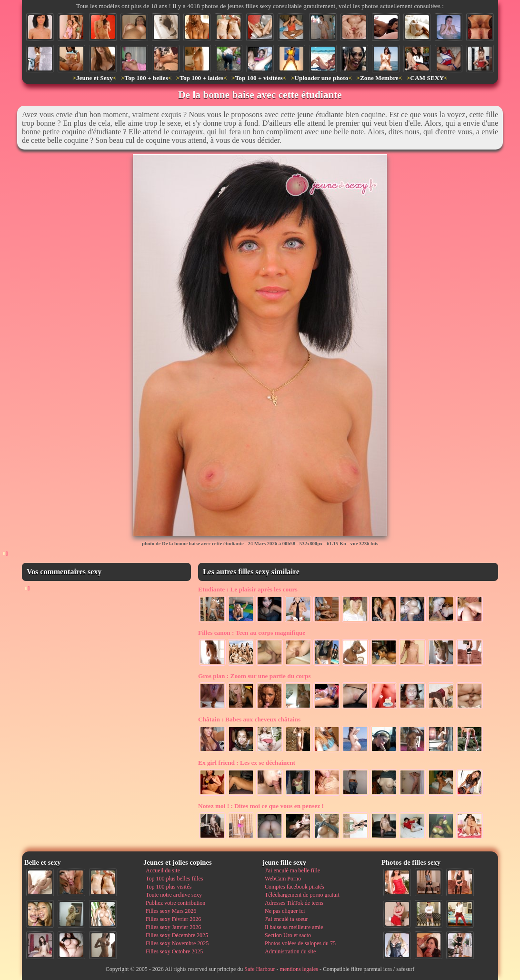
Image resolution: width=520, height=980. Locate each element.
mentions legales (299, 969)
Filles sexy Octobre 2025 (174, 951)
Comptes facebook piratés (295, 887)
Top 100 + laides (201, 78)
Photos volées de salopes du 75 (300, 943)
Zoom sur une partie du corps (255, 676)
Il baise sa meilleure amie (294, 927)
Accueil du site (163, 870)
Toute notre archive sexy (174, 895)
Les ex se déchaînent (247, 763)
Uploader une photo (321, 78)
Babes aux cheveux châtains (249, 719)
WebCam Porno (283, 879)
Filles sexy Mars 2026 (171, 911)
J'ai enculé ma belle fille (292, 870)
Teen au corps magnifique (252, 633)
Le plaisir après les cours (248, 589)
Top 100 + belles (146, 78)
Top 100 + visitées (259, 78)
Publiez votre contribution (175, 903)
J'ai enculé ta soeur (286, 919)
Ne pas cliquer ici (285, 911)
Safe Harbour (260, 969)
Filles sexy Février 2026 (173, 919)
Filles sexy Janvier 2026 (173, 927)
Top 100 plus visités (169, 887)
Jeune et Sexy (95, 78)
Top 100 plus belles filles (174, 879)
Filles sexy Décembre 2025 (177, 935)
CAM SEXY (427, 78)
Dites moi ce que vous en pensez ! (261, 806)
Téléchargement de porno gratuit (302, 895)
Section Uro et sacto (288, 935)
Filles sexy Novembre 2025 (177, 943)
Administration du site (290, 951)
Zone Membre (379, 78)
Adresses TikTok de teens (294, 903)
